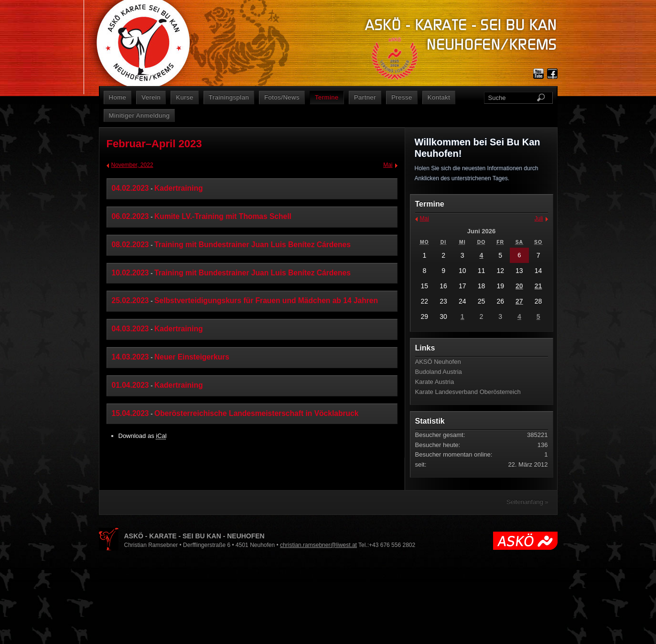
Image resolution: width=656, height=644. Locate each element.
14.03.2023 (130, 357)
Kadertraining (178, 188)
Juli (538, 218)
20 (519, 286)
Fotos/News (282, 97)
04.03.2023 (130, 329)
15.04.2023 (130, 413)
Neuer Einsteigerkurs (192, 357)
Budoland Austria (439, 372)
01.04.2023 (130, 385)
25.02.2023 (130, 300)
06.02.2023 (130, 216)
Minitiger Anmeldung (140, 115)
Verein (151, 97)
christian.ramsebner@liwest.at (318, 545)
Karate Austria (435, 382)
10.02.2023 (130, 273)
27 (519, 301)
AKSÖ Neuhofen (438, 362)
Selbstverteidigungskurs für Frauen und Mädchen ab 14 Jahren (266, 300)
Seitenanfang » (527, 502)
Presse (402, 97)
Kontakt (439, 97)
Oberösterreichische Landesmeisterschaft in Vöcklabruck (256, 413)
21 (538, 286)
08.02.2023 (130, 245)
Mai (388, 165)
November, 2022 (132, 165)
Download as (143, 436)
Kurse (185, 97)
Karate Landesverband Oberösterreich (468, 392)
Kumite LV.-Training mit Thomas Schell (223, 216)
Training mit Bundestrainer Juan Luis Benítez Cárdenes (253, 245)
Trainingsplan (229, 97)
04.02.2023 (130, 188)
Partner (365, 97)
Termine (327, 97)
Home (118, 97)
